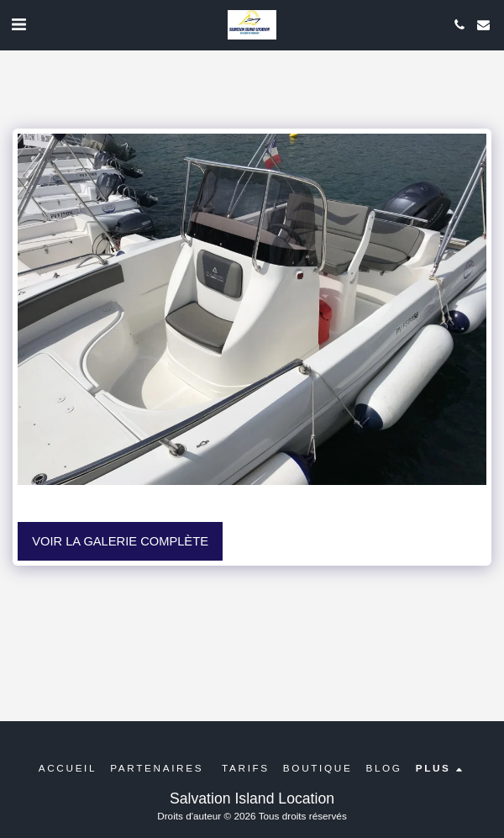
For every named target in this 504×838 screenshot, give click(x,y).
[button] (18, 24)
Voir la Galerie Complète (120, 541)
